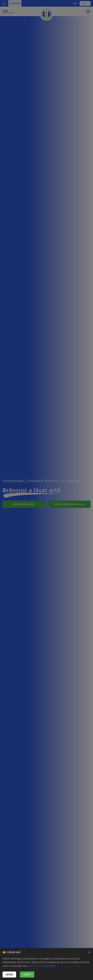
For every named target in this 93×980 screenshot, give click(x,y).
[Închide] (90, 952)
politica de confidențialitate (41, 966)
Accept (27, 975)
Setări (9, 975)
